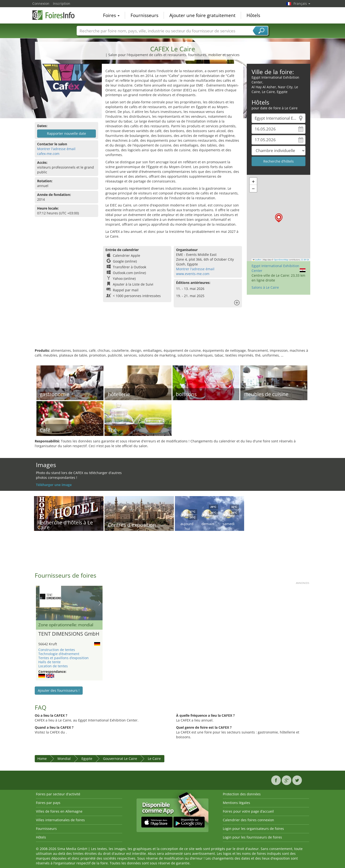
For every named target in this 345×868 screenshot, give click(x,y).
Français (302, 3)
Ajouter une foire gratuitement (202, 15)
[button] (279, 218)
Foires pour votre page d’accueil (248, 811)
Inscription (62, 3)
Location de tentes (53, 666)
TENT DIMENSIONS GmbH (69, 634)
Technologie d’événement (59, 654)
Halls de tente (49, 662)
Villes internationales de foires (60, 820)
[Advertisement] (172, 333)
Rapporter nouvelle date (66, 133)
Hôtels (253, 15)
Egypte (87, 759)
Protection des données (242, 794)
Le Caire (154, 759)
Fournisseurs (144, 15)
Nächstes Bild (100, 603)
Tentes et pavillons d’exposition (63, 658)
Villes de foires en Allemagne (59, 811)
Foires (111, 15)
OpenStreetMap (281, 260)
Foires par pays (48, 803)
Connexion (41, 3)
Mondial (64, 759)
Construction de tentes (57, 650)
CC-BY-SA (305, 260)
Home (42, 759)
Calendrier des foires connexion (248, 820)
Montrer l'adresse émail (56, 149)
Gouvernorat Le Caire (120, 759)
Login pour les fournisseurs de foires (252, 837)
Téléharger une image (54, 485)
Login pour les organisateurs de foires (253, 829)
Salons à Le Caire (265, 287)
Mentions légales (236, 803)
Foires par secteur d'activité (58, 794)
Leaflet (257, 260)
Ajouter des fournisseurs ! (59, 690)
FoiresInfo (56, 15)
